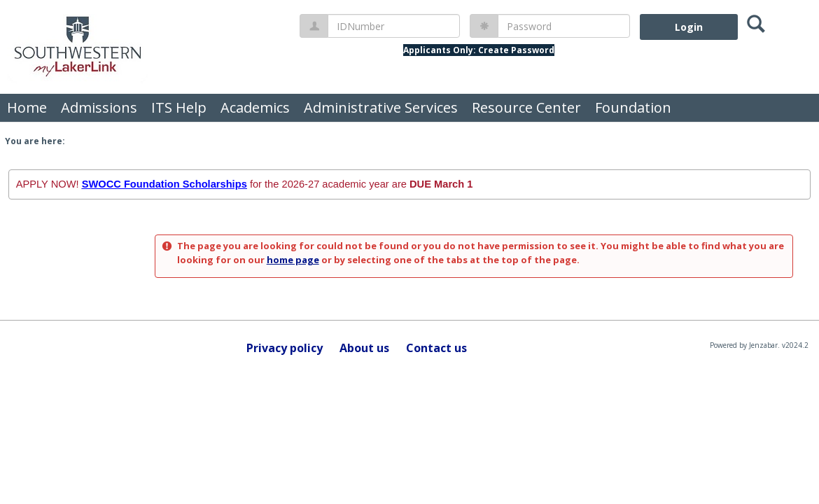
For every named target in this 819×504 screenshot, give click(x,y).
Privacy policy (285, 348)
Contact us (436, 348)
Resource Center (526, 107)
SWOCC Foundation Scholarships (164, 184)
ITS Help (179, 107)
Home (27, 107)
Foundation (633, 107)
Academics (255, 107)
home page (293, 260)
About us (364, 348)
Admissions (99, 107)
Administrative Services (381, 107)
